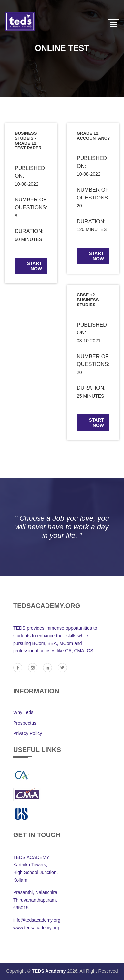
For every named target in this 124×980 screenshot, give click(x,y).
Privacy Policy (28, 733)
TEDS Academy (49, 971)
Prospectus (25, 723)
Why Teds (23, 712)
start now (34, 266)
